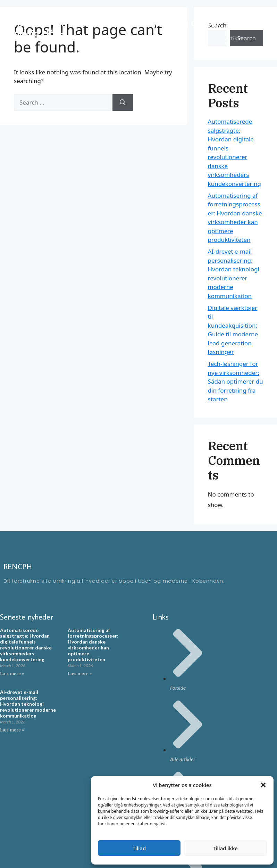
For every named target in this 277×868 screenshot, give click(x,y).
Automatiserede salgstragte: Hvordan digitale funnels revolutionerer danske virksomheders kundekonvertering (26, 645)
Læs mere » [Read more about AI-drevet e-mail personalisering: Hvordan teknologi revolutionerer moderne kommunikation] (12, 730)
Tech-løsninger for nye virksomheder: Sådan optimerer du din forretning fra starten (236, 381)
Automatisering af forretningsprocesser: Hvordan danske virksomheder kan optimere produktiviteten (93, 645)
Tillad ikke (225, 848)
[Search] (123, 103)
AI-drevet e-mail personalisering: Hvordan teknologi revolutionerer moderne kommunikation (28, 704)
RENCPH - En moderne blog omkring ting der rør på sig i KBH (117, 28)
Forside (234, 17)
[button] (263, 785)
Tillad (139, 848)
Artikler (234, 38)
